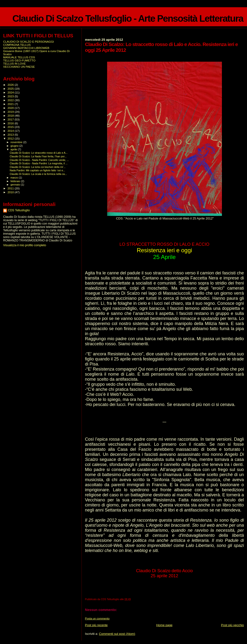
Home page (164, 625)
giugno (15, 146)
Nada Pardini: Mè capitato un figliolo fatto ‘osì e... (37, 170)
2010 (11, 192)
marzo (15, 178)
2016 (11, 123)
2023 (11, 96)
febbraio (16, 181)
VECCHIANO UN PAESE (19, 67)
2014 (11, 131)
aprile (14, 149)
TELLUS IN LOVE (14, 63)
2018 (11, 116)
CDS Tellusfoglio (19, 210)
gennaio (16, 185)
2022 (11, 100)
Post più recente (96, 625)
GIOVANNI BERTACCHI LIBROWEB (26, 48)
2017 (11, 119)
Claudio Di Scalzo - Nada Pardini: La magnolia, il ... (39, 163)
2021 (11, 104)
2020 (11, 108)
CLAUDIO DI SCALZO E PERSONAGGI (28, 42)
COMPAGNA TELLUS (17, 45)
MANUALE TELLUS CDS (19, 57)
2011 (11, 188)
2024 (11, 92)
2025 (11, 89)
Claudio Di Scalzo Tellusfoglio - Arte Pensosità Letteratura (128, 18)
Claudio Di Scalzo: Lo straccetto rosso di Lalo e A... (39, 153)
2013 (11, 135)
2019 (11, 112)
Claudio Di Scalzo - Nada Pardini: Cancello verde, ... (39, 160)
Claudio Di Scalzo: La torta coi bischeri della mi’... (38, 167)
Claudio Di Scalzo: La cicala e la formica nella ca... (38, 174)
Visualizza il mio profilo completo (25, 245)
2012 (11, 138)
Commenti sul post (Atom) (117, 634)
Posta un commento (97, 618)
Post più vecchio (232, 625)
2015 (11, 127)
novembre (17, 142)
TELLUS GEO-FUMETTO (19, 60)
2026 (11, 85)
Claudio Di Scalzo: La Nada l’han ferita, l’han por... (38, 156)
